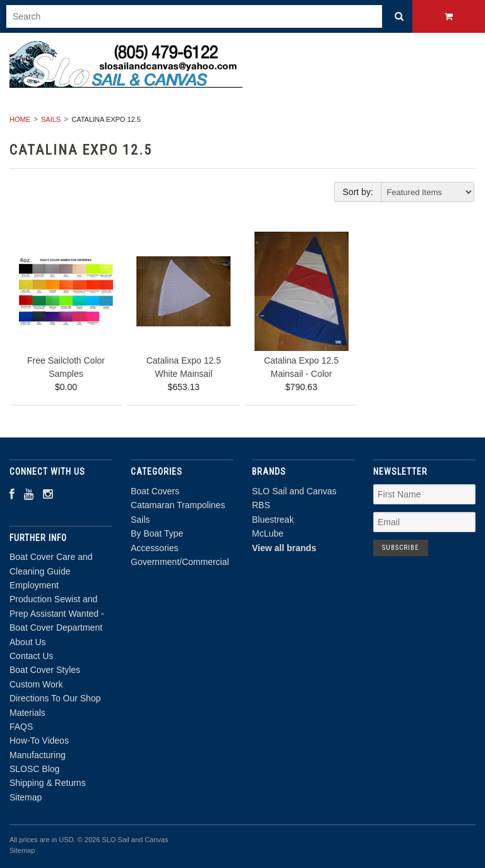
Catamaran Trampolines (178, 505)
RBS (261, 505)
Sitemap (26, 797)
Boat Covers (155, 491)
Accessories (154, 548)
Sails (51, 119)
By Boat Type (157, 533)
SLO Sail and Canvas (294, 491)
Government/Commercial (180, 562)
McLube (268, 533)
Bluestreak (273, 520)
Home (20, 119)
